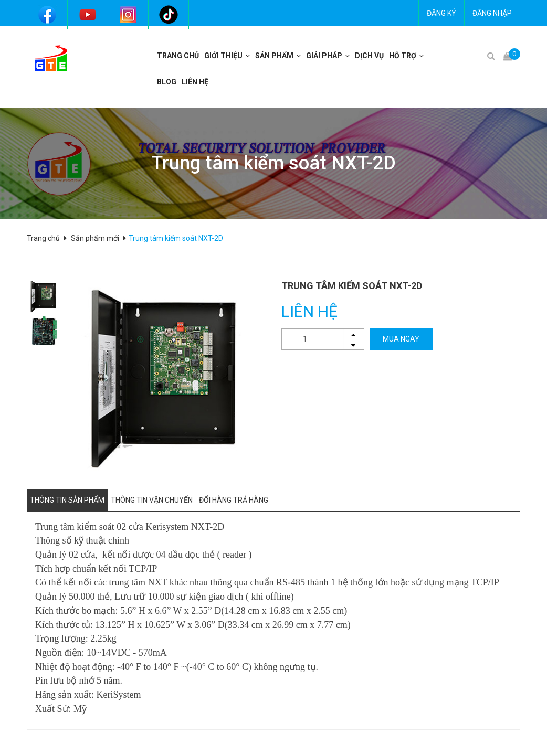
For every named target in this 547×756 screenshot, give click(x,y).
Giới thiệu (223, 56)
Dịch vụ (369, 56)
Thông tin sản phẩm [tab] (67, 500)
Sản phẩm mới (95, 238)
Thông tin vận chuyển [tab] (152, 500)
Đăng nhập (492, 13)
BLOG (167, 82)
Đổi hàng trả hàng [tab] (234, 500)
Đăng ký (441, 13)
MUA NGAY (401, 339)
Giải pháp (324, 56)
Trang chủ (178, 56)
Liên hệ (195, 82)
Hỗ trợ (403, 56)
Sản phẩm (274, 56)
